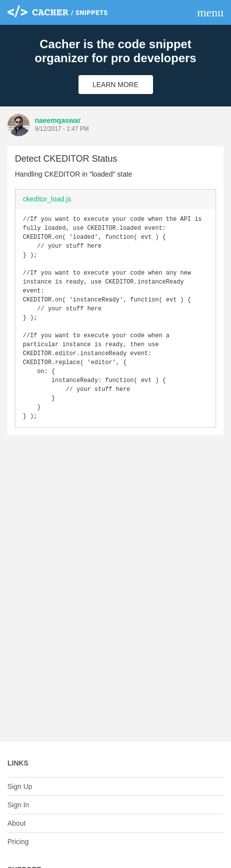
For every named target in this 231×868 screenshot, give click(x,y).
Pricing (18, 842)
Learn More (115, 85)
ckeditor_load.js (47, 199)
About (17, 823)
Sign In (18, 805)
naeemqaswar (58, 120)
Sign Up (20, 786)
